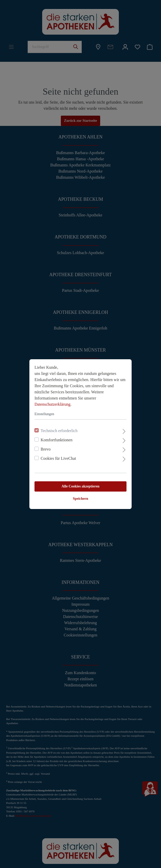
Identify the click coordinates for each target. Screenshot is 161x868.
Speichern (80, 499)
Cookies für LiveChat (58, 458)
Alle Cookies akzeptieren (80, 486)
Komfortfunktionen (56, 440)
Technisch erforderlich (59, 431)
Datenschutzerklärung (52, 404)
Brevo (46, 449)
